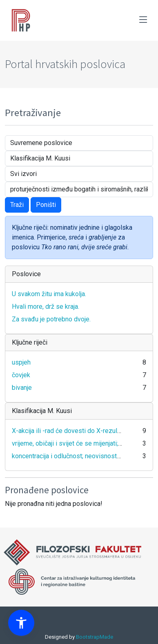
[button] (21, 623)
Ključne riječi (30, 342)
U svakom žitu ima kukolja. (49, 294)
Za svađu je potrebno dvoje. (51, 319)
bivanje (22, 388)
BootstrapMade (95, 637)
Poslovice (26, 274)
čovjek (21, 375)
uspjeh (21, 362)
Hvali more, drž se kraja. (46, 307)
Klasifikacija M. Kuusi (42, 411)
